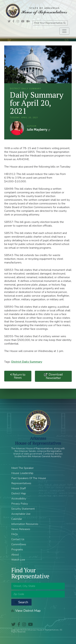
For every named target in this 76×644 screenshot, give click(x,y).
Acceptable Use (21, 514)
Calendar (17, 519)
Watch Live (18, 560)
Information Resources (25, 524)
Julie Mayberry (17, 128)
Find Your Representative (50, 23)
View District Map (26, 611)
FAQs (15, 534)
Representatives (21, 483)
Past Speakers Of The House (29, 478)
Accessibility (19, 499)
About (15, 555)
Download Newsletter (54, 376)
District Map (19, 493)
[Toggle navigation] (64, 31)
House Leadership (22, 473)
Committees (19, 544)
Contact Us (18, 539)
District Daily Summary (27, 362)
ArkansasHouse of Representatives (38, 441)
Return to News (18, 376)
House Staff (19, 488)
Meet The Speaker (22, 468)
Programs (17, 550)
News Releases (21, 529)
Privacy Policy (20, 504)
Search (21, 602)
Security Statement (23, 509)
